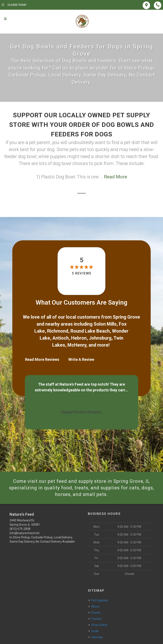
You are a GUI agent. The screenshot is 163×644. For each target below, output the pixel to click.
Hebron (79, 338)
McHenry (77, 345)
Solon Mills (105, 324)
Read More (116, 177)
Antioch (61, 338)
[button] (76, 441)
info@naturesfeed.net (25, 533)
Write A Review (81, 359)
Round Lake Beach (90, 331)
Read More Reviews (42, 359)
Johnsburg (100, 338)
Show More (81, 396)
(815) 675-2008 (20, 529)
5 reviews (81, 273)
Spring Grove (126, 317)
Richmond (58, 331)
